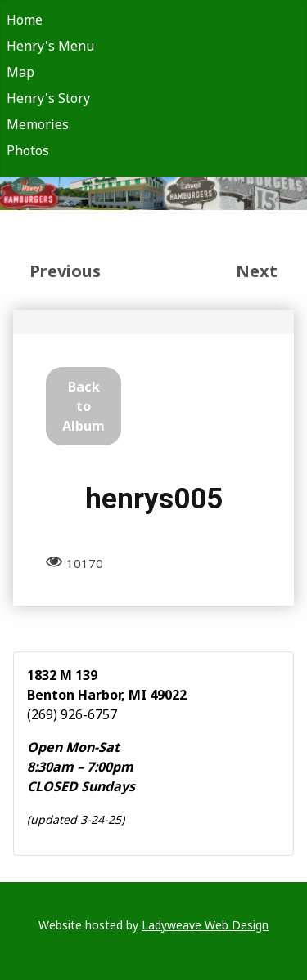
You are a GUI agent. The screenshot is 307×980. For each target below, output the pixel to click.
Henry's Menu (50, 46)
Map (20, 72)
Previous (65, 271)
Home (25, 20)
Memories (38, 124)
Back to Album (84, 406)
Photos (28, 150)
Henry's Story (48, 98)
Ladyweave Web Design (205, 925)
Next (257, 271)
